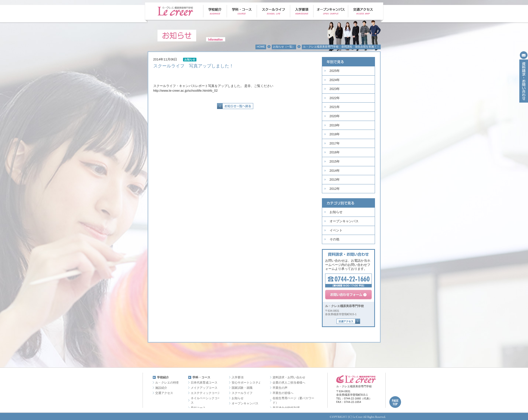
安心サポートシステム (247, 383)
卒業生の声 (280, 388)
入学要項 (238, 377)
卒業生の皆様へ (283, 393)
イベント (336, 230)
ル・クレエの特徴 (167, 383)
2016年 (335, 152)
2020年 (335, 116)
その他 (334, 239)
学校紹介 (163, 377)
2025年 (335, 71)
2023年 (335, 89)
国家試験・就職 (242, 388)
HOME (261, 47)
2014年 (335, 171)
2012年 (335, 189)
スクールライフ (242, 393)
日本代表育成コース (204, 383)
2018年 (335, 134)
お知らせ (336, 212)
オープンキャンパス (344, 221)
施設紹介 (161, 388)
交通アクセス (164, 393)
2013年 (335, 180)
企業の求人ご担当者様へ (289, 383)
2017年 (335, 143)
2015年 (335, 161)
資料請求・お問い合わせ (289, 377)
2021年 (335, 107)
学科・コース (201, 377)
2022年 (335, 98)
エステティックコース (206, 393)
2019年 (335, 125)
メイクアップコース (204, 388)
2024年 (335, 80)
